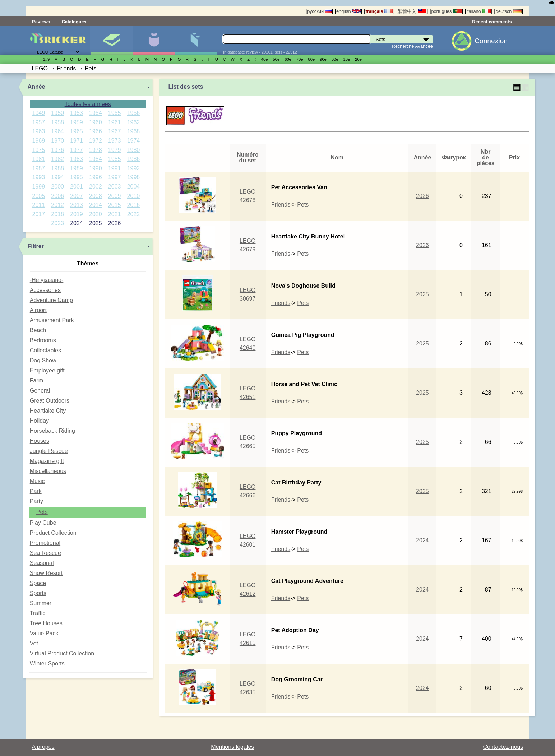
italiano (478, 11)
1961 (115, 122)
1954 (96, 113)
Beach (38, 330)
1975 (39, 150)
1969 (39, 141)
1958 (57, 122)
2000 (57, 187)
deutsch (509, 11)
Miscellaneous (48, 471)
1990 (96, 168)
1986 (134, 159)
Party (36, 501)
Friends (281, 205)
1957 (39, 122)
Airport (38, 310)
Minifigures (154, 41)
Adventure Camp (51, 300)
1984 (96, 159)
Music (37, 481)
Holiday (39, 421)
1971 (77, 141)
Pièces (196, 41)
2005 (39, 196)
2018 (57, 214)
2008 (96, 196)
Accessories (45, 290)
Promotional (45, 543)
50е (276, 59)
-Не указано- (47, 280)
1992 (134, 168)
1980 (134, 150)
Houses (40, 441)
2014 (96, 205)
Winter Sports (47, 664)
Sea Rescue (45, 553)
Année (36, 87)
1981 (39, 159)
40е (265, 59)
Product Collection (53, 533)
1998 (134, 177)
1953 (77, 113)
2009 (115, 196)
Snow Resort (46, 573)
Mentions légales (232, 747)
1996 (96, 177)
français (379, 11)
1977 (77, 150)
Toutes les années (88, 104)
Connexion (491, 41)
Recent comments (492, 22)
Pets (42, 512)
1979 (115, 150)
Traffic (38, 613)
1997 (115, 177)
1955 (115, 113)
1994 (57, 177)
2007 (77, 196)
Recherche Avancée (412, 46)
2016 (134, 205)
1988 (57, 168)
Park (36, 491)
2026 (115, 223)
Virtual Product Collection (62, 653)
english (348, 11)
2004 (134, 187)
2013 (77, 205)
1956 (134, 113)
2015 (115, 205)
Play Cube (43, 523)
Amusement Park (52, 320)
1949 (39, 113)
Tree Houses (46, 623)
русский (319, 11)
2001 (77, 187)
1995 (77, 177)
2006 (57, 196)
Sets (112, 41)
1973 (115, 141)
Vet (34, 643)
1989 (77, 168)
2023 (57, 223)
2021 (115, 214)
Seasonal (42, 563)
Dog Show (43, 360)
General (40, 391)
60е (288, 59)
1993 (39, 177)
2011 (39, 205)
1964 (57, 131)
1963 (39, 131)
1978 (96, 150)
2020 (96, 214)
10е (347, 59)
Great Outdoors (50, 401)
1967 (115, 131)
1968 (134, 131)
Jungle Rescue (49, 451)
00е (335, 59)
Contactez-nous (503, 747)
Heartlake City (48, 411)
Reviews (41, 22)
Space (38, 583)
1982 (57, 159)
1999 (39, 187)
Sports (38, 593)
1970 (57, 141)
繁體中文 (412, 11)
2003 (115, 187)
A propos (43, 747)
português (446, 11)
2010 (134, 196)
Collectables (45, 350)
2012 (57, 205)
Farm (36, 381)
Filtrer (36, 246)
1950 (57, 113)
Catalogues (74, 22)
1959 (77, 122)
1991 (115, 168)
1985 (115, 159)
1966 (96, 131)
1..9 (47, 59)
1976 (57, 150)
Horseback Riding (52, 431)
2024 (77, 223)
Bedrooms (43, 340)
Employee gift (47, 370)
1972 (96, 141)
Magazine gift (47, 461)
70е (300, 59)
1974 (134, 141)
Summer (41, 603)
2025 (96, 223)
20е (358, 59)
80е (312, 59)
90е (323, 59)
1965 (77, 131)
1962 (134, 122)
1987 (39, 168)
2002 (96, 187)
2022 (134, 214)
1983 (77, 159)
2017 (39, 214)
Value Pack (44, 633)
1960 (96, 122)
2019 (77, 214)
